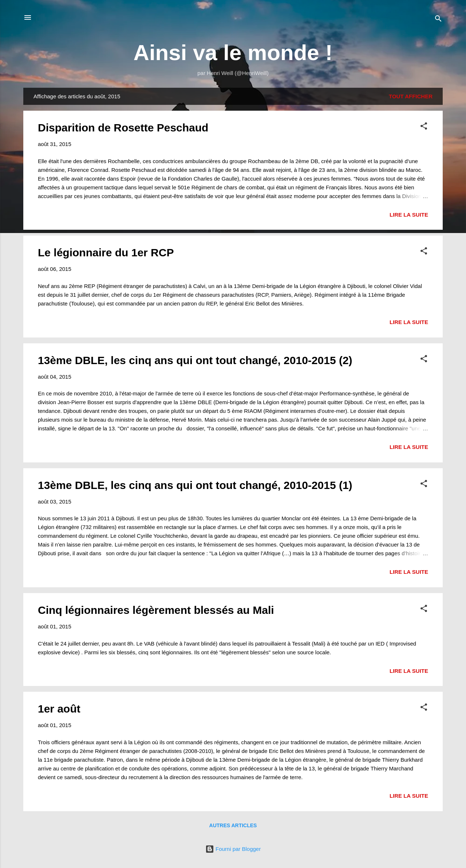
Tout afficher (411, 96)
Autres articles (233, 825)
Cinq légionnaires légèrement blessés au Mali (156, 610)
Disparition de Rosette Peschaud (123, 128)
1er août (59, 709)
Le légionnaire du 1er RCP (106, 252)
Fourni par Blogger (233, 849)
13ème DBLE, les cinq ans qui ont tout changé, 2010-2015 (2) (195, 360)
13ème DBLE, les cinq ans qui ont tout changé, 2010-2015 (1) (195, 485)
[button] (424, 127)
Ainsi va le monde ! (233, 53)
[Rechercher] (438, 20)
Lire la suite (409, 215)
